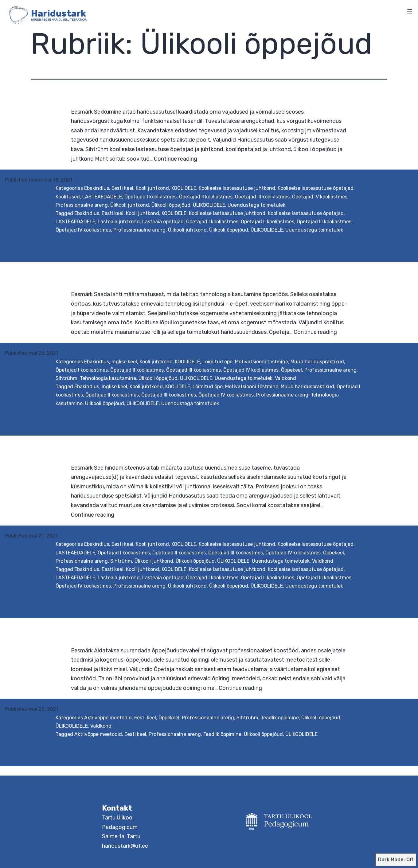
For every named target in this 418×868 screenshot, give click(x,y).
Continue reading (176, 159)
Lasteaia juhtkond (119, 222)
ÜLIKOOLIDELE (209, 205)
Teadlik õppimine (280, 718)
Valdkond (285, 378)
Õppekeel (291, 370)
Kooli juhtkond (152, 188)
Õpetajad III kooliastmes (262, 197)
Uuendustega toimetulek (256, 205)
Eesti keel (122, 188)
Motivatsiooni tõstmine (262, 362)
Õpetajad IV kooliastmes (320, 197)
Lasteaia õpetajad (163, 222)
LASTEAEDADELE (102, 197)
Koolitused (68, 197)
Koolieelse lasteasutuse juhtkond (237, 188)
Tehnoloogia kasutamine (108, 378)
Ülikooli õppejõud (171, 205)
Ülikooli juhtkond (130, 205)
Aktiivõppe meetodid (108, 718)
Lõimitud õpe (217, 362)
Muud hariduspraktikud (317, 362)
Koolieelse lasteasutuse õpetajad (316, 188)
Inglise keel (124, 362)
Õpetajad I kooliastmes (150, 197)
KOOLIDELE (184, 188)
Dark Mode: (396, 860)
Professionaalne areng (82, 205)
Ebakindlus (97, 188)
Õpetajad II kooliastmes (206, 197)
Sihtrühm (66, 378)
